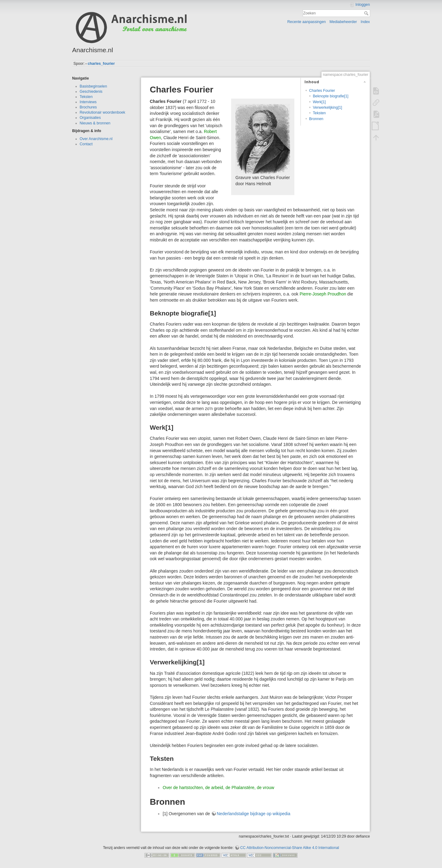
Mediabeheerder (343, 22)
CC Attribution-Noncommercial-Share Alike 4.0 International (289, 848)
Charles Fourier (322, 91)
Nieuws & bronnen (95, 123)
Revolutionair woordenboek (103, 112)
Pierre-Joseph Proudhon (323, 294)
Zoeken (367, 13)
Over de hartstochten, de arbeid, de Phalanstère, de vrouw (218, 788)
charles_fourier (101, 64)
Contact (86, 144)
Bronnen (316, 119)
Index (365, 22)
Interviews (88, 102)
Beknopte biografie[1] (331, 96)
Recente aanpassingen (306, 22)
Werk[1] (319, 102)
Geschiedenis (91, 92)
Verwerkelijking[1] (327, 108)
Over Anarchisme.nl (96, 139)
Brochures (88, 107)
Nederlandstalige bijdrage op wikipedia (254, 814)
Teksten (86, 97)
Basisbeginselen (93, 86)
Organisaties (90, 118)
